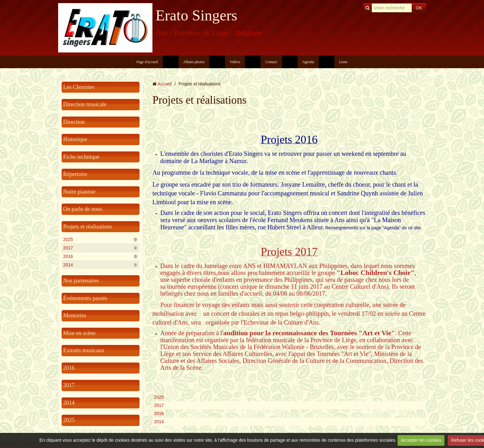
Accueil (165, 84)
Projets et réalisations (88, 227)
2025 (101, 239)
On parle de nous (83, 209)
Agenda (308, 62)
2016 (101, 256)
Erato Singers (196, 15)
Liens (343, 62)
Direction (74, 122)
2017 (101, 248)
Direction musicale (85, 104)
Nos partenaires (81, 281)
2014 (101, 265)
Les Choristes (79, 87)
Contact (271, 62)
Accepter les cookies (421, 440)
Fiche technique (81, 157)
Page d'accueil (147, 62)
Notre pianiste (79, 192)
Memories (75, 315)
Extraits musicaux (84, 350)
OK (419, 8)
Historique (75, 139)
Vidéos (235, 62)
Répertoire (75, 174)
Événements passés (85, 298)
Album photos (194, 62)
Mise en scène (79, 333)
